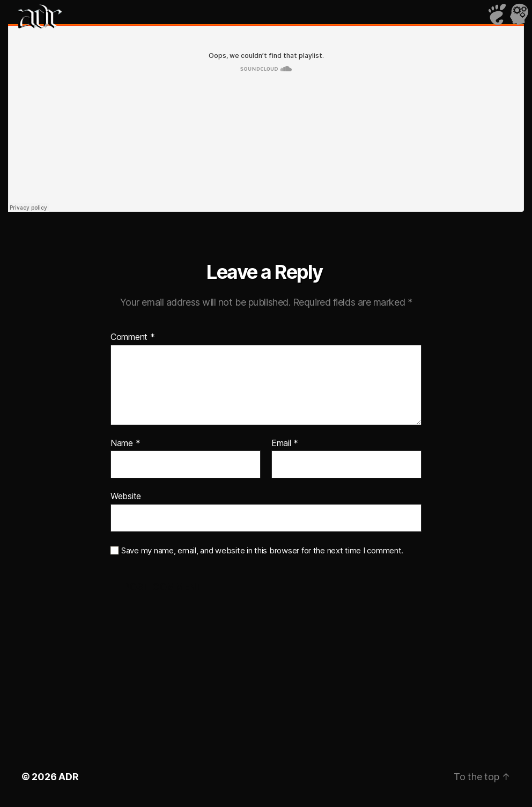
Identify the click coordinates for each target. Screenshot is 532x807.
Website (126, 496)
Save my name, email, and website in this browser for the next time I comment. (262, 551)
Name (125, 443)
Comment (133, 337)
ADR (68, 777)
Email (285, 443)
